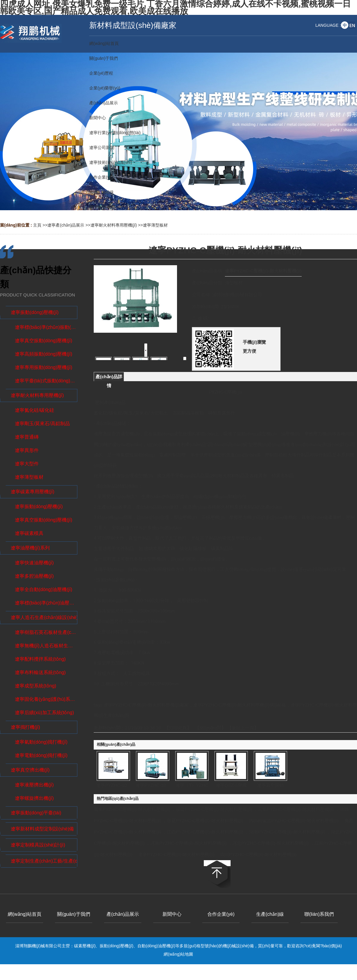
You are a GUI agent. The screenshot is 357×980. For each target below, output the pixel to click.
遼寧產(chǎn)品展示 (66, 225)
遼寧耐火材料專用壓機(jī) (114, 225)
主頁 (37, 225)
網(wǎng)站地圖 (178, 954)
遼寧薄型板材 (155, 225)
